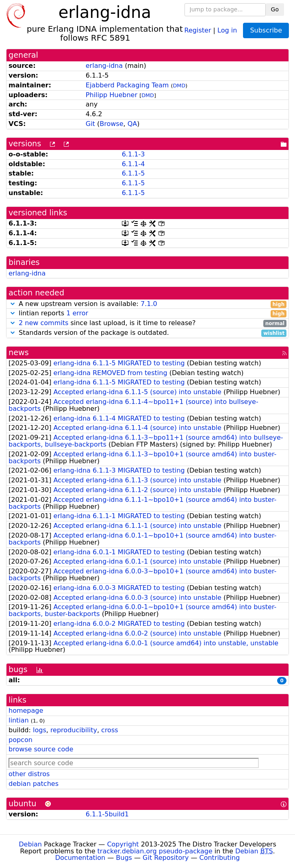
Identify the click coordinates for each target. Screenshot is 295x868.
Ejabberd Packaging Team (127, 85)
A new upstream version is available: (147, 304)
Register (198, 30)
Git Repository (166, 858)
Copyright (123, 844)
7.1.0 (149, 304)
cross (110, 730)
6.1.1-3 (133, 154)
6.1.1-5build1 (107, 814)
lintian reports (147, 314)
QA (132, 124)
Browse (111, 124)
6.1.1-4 (133, 164)
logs (40, 730)
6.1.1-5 (133, 173)
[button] (13, 304)
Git (90, 124)
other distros (29, 774)
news (19, 353)
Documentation (80, 858)
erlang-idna (104, 66)
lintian (19, 720)
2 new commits (43, 323)
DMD (179, 86)
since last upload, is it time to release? (147, 323)
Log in (227, 30)
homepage (26, 711)
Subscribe (266, 30)
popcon (21, 740)
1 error (77, 313)
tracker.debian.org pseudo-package (155, 851)
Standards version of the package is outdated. (147, 333)
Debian (30, 844)
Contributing (220, 858)
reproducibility (74, 730)
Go (275, 9)
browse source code (41, 749)
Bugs (124, 858)
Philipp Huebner (112, 95)
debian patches (34, 784)
